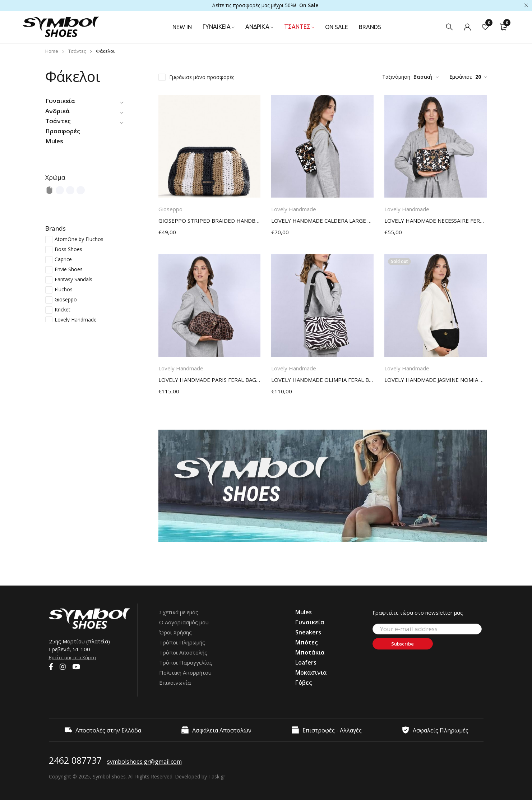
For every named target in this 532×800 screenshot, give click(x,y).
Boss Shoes (68, 249)
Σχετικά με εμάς (179, 612)
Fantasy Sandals (73, 279)
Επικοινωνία (175, 683)
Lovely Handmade (76, 320)
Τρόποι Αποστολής (183, 652)
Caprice (63, 259)
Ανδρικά (57, 111)
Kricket (63, 309)
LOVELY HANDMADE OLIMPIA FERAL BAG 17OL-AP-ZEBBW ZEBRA (322, 380)
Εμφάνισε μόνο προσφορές (202, 77)
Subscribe (403, 644)
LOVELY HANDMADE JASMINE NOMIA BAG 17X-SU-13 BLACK (436, 380)
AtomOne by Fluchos (79, 239)
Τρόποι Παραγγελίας (186, 662)
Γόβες (304, 683)
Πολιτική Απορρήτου (185, 672)
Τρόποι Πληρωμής (182, 642)
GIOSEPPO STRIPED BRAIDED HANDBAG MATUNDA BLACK (210, 221)
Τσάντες (77, 51)
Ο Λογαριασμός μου (184, 622)
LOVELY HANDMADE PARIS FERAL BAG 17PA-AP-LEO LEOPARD (210, 380)
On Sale (309, 5)
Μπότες (306, 642)
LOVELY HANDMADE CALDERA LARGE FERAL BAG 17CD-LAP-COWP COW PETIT (322, 221)
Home (52, 51)
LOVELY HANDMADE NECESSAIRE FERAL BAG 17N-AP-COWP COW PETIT (436, 221)
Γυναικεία (60, 101)
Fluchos (64, 289)
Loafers (306, 662)
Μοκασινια (311, 672)
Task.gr (217, 776)
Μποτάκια (310, 652)
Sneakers (308, 632)
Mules (54, 141)
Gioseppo (66, 299)
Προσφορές (63, 131)
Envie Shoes (69, 269)
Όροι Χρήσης (175, 632)
